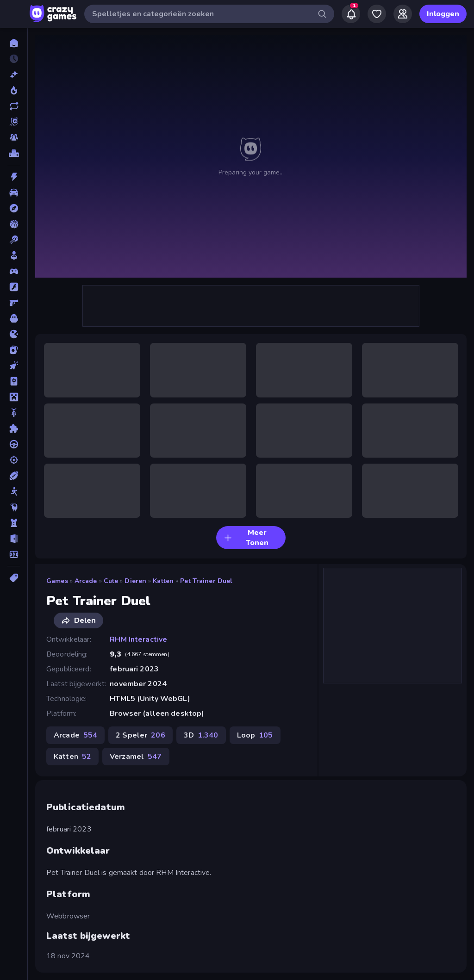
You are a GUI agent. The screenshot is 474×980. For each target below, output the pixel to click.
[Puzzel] (14, 428)
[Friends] (403, 14)
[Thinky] (14, 507)
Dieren (135, 581)
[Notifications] (351, 14)
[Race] (14, 444)
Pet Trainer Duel (206, 581)
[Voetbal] (14, 554)
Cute (111, 581)
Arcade (86, 581)
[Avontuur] (14, 208)
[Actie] (14, 177)
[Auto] (14, 192)
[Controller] (14, 271)
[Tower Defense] (14, 523)
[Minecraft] (14, 397)
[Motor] (14, 413)
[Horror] (14, 318)
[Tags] (14, 578)
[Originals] (14, 122)
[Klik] (14, 366)
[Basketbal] (14, 224)
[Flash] (14, 287)
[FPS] (14, 303)
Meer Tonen (246, 538)
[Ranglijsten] (14, 153)
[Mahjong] (14, 381)
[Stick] (14, 491)
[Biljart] (14, 240)
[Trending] (14, 90)
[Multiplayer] (14, 137)
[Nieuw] (14, 74)
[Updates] (14, 106)
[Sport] (14, 476)
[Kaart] (14, 350)
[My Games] (377, 14)
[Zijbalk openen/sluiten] (15, 14)
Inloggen (443, 14)
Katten (163, 581)
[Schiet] (14, 460)
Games (57, 581)
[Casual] (14, 255)
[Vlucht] (14, 539)
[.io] (14, 334)
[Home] (14, 43)
